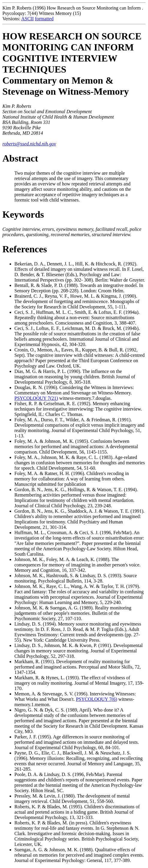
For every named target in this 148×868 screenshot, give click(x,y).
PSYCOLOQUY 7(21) (36, 398)
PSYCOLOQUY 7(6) (96, 699)
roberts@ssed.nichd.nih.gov (29, 144)
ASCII (28, 19)
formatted (44, 19)
